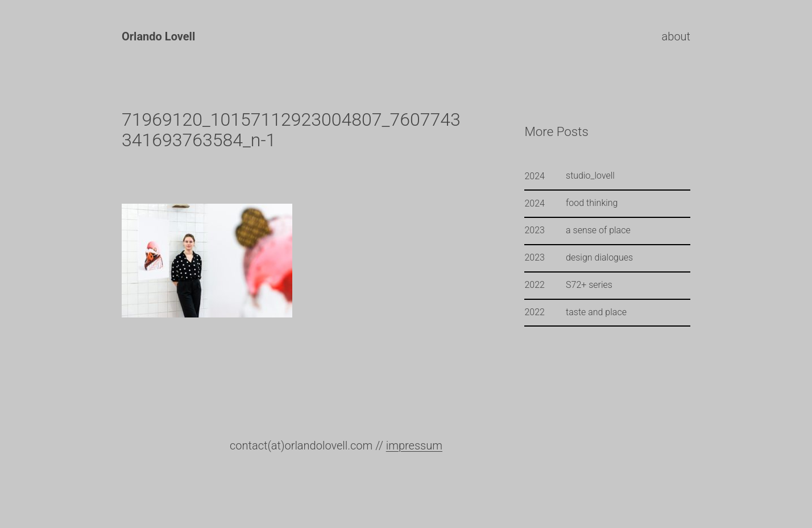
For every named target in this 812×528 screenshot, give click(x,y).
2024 (535, 176)
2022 (535, 285)
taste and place (596, 312)
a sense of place (598, 230)
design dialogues (599, 258)
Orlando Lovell (158, 36)
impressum (414, 445)
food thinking (592, 203)
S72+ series (589, 285)
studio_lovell (590, 176)
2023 (535, 230)
